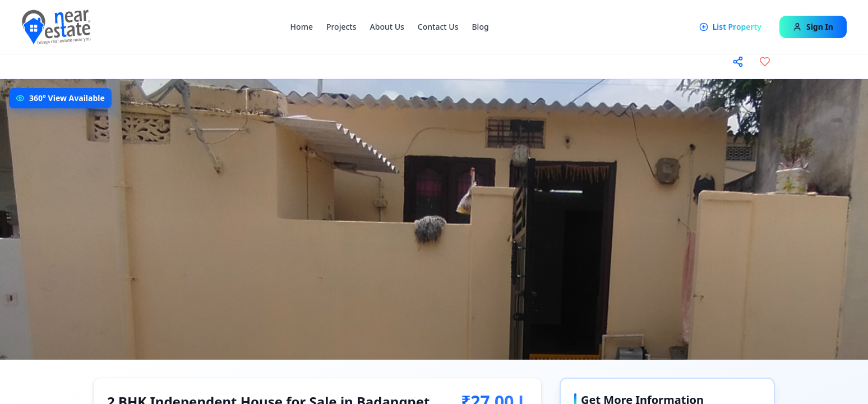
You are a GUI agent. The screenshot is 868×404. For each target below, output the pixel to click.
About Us (387, 27)
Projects (341, 27)
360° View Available (67, 98)
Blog (480, 27)
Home (302, 27)
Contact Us (438, 27)
